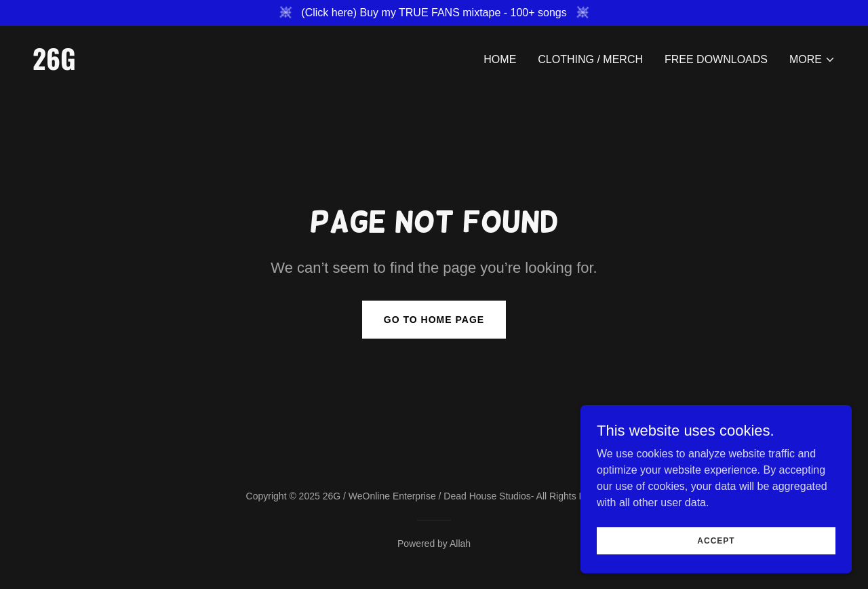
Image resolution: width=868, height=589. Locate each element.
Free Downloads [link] (716, 59)
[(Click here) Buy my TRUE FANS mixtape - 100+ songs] (434, 13)
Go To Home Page (434, 320)
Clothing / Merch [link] (590, 59)
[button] (812, 60)
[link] (228, 66)
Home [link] (500, 59)
